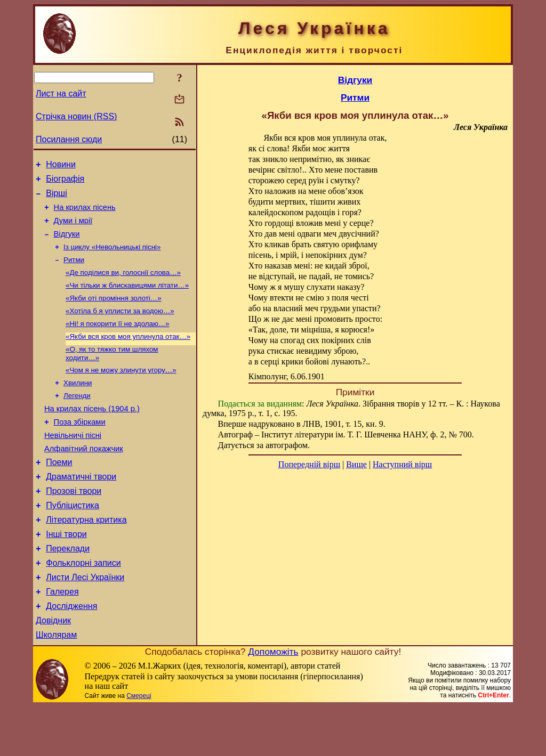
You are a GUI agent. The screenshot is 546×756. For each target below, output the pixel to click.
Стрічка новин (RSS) (76, 116)
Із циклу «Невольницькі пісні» (112, 258)
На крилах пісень (85, 214)
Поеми (59, 493)
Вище (356, 464)
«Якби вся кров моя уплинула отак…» (128, 355)
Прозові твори (74, 525)
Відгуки (67, 243)
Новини (61, 166)
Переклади (68, 588)
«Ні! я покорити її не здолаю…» (118, 341)
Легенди (77, 418)
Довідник (53, 668)
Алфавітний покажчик (84, 477)
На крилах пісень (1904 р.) (92, 433)
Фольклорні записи (83, 604)
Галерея (62, 636)
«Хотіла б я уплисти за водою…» (120, 327)
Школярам (56, 684)
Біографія (65, 182)
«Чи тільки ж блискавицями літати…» (127, 299)
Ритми (74, 271)
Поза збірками (80, 448)
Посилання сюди (69, 139)
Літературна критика (86, 556)
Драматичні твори (81, 509)
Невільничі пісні (73, 462)
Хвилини (78, 404)
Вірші (57, 198)
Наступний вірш (402, 464)
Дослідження (71, 652)
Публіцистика (73, 540)
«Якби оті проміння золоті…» (114, 313)
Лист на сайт (61, 94)
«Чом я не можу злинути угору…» (121, 390)
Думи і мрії (73, 229)
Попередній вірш (309, 464)
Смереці (139, 745)
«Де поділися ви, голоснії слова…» (123, 285)
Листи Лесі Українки (85, 620)
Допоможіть (273, 701)
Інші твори (66, 572)
